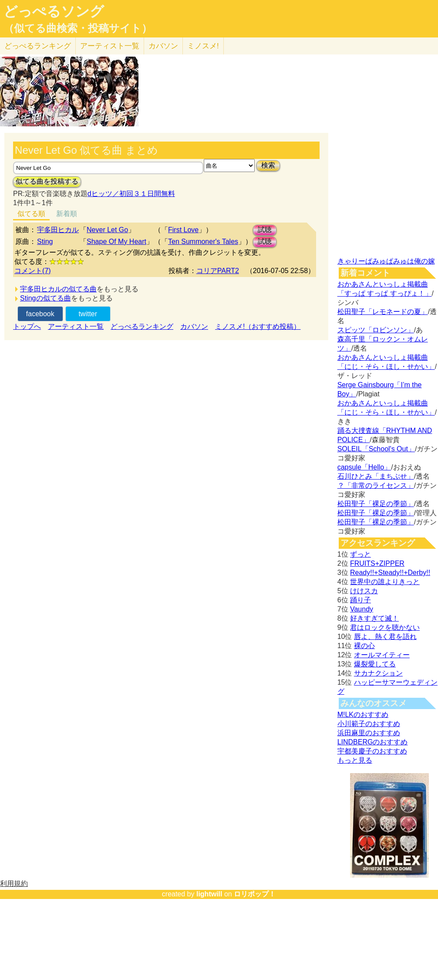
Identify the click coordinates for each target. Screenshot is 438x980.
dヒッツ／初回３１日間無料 (131, 194)
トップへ (27, 326)
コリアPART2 (218, 271)
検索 (268, 165)
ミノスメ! (203, 46)
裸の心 (364, 646)
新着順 (67, 214)
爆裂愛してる (375, 664)
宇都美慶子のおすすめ (372, 751)
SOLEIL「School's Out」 (376, 449)
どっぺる (38, 46)
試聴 (265, 230)
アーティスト (110, 46)
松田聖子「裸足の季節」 (376, 504)
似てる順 (31, 214)
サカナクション (378, 673)
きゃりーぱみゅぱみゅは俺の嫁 (386, 261)
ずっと (361, 554)
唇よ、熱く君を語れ (385, 637)
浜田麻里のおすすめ (369, 733)
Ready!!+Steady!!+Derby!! (390, 573)
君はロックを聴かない (385, 627)
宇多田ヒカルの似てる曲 (58, 289)
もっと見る (355, 760)
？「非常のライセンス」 (376, 485)
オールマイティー (382, 655)
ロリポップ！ (255, 894)
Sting (45, 242)
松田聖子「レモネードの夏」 (383, 312)
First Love (183, 230)
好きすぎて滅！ (374, 618)
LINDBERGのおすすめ (373, 742)
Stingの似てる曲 (45, 298)
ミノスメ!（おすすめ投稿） (258, 326)
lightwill (209, 894)
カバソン (163, 46)
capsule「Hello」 (364, 467)
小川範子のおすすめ (369, 724)
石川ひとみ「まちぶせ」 (376, 476)
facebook (40, 314)
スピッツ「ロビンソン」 (376, 330)
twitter (88, 314)
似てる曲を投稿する (47, 181)
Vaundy (362, 609)
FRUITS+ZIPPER (377, 563)
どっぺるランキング (142, 326)
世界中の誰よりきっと (385, 582)
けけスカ (364, 591)
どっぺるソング (54, 11)
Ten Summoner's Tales (203, 242)
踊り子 (361, 600)
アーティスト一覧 (76, 326)
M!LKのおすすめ (363, 715)
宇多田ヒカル (58, 230)
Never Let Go (107, 230)
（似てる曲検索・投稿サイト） (78, 28)
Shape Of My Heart (116, 242)
